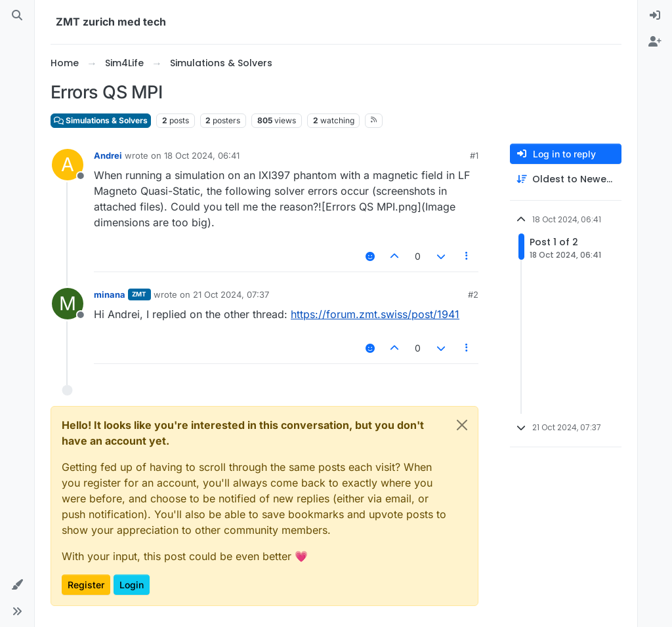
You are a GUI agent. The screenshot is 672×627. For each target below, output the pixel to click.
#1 (474, 155)
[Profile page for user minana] (68, 304)
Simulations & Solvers (101, 120)
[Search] (17, 16)
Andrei (108, 155)
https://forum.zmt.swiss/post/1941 (375, 314)
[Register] (655, 42)
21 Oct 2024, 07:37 (231, 294)
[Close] (462, 425)
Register (86, 585)
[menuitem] (655, 16)
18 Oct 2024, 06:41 (202, 155)
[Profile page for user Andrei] (68, 165)
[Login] (655, 16)
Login (132, 585)
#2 (473, 294)
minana (110, 294)
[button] (17, 585)
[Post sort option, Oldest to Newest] (566, 179)
